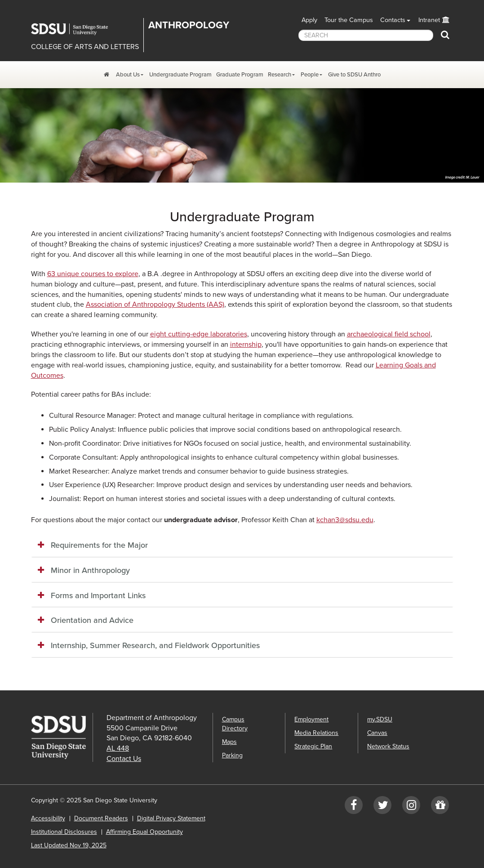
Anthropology (189, 25)
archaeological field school (389, 334)
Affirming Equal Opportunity (144, 832)
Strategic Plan (313, 746)
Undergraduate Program (180, 75)
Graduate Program (240, 75)
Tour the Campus (349, 20)
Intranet (429, 20)
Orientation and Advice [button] (92, 620)
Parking (232, 755)
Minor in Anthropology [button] (90, 570)
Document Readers (101, 818)
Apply (309, 20)
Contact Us (124, 759)
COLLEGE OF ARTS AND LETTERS (85, 47)
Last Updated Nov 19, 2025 (69, 845)
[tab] (242, 546)
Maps (229, 742)
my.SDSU (380, 719)
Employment (311, 719)
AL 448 (118, 748)
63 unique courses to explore (93, 274)
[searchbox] (366, 35)
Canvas (377, 733)
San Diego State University (76, 29)
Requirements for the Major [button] (99, 545)
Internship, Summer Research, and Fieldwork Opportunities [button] (155, 645)
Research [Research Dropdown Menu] (280, 75)
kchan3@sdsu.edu (345, 520)
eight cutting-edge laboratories (199, 334)
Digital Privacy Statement (171, 818)
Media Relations (316, 733)
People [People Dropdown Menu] (310, 75)
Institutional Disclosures (64, 832)
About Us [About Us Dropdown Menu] (128, 75)
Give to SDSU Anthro (354, 75)
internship (246, 345)
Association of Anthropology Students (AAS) (155, 304)
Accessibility (48, 818)
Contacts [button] (393, 20)
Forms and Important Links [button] (98, 595)
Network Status (388, 746)
